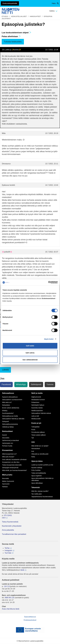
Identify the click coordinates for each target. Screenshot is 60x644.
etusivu (5, 16)
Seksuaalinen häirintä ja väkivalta (13, 419)
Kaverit (4, 435)
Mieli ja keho (7, 475)
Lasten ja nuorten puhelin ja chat (42, 465)
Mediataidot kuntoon (38, 400)
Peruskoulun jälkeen (38, 432)
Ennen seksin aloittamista (11, 408)
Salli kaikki (30, 346)
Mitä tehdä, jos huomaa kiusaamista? (14, 470)
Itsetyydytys (6, 405)
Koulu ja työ (36, 423)
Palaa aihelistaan (11, 36)
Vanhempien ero (8, 443)
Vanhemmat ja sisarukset (10, 440)
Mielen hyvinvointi (8, 481)
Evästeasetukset (30, 620)
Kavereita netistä (37, 408)
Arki (33, 442)
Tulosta (50, 384)
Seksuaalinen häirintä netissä (41, 413)
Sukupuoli (5, 421)
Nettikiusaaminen (37, 411)
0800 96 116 (9, 598)
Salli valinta (30, 353)
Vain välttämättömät (30, 360)
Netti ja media (37, 393)
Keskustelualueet (19, 16)
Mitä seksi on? (7, 402)
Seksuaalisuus (8, 393)
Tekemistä (36, 487)
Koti (33, 451)
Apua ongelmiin (37, 476)
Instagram (8, 550)
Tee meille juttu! (37, 494)
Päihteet (5, 487)
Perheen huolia (7, 446)
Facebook (6, 384)
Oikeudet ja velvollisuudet (40, 454)
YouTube (8, 553)
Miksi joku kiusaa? (8, 457)
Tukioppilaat (35, 427)
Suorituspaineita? (8, 413)
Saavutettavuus (30, 617)
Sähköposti (36, 384)
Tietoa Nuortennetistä (10, 522)
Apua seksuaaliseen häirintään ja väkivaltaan (42, 479)
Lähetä (5, 370)
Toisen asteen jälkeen (39, 435)
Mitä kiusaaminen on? (9, 454)
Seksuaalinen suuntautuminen (12, 400)
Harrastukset (36, 449)
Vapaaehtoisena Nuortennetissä (42, 497)
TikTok (7, 548)
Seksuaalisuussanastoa (10, 424)
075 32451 (8, 515)
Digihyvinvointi (36, 397)
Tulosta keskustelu (13, 42)
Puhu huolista (36, 470)
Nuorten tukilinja (37, 468)
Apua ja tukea (37, 461)
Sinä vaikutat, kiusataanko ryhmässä (14, 459)
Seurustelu (6, 438)
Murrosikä (5, 478)
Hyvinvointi (6, 484)
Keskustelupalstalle (10, 3)
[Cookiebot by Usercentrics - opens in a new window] (48, 282)
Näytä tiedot (49, 339)
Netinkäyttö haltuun (38, 405)
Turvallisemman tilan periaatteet (14, 534)
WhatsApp (21, 384)
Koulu (33, 430)
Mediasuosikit (36, 419)
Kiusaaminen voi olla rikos (11, 462)
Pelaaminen (35, 402)
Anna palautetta (8, 530)
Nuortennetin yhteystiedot (12, 526)
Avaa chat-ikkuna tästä (11, 609)
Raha (33, 457)
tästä (22, 570)
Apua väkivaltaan (37, 483)
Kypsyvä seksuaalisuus (10, 397)
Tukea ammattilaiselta (39, 473)
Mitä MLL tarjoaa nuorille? (40, 491)
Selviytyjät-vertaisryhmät (10, 468)
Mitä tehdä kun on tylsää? (40, 446)
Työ (33, 438)
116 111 (7, 586)
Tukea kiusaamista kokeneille (12, 465)
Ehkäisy (5, 411)
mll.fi (4, 518)
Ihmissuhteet (35, 16)
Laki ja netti (35, 416)
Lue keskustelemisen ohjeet (16, 33)
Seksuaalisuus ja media (10, 416)
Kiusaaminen (7, 450)
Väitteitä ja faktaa (8, 427)
